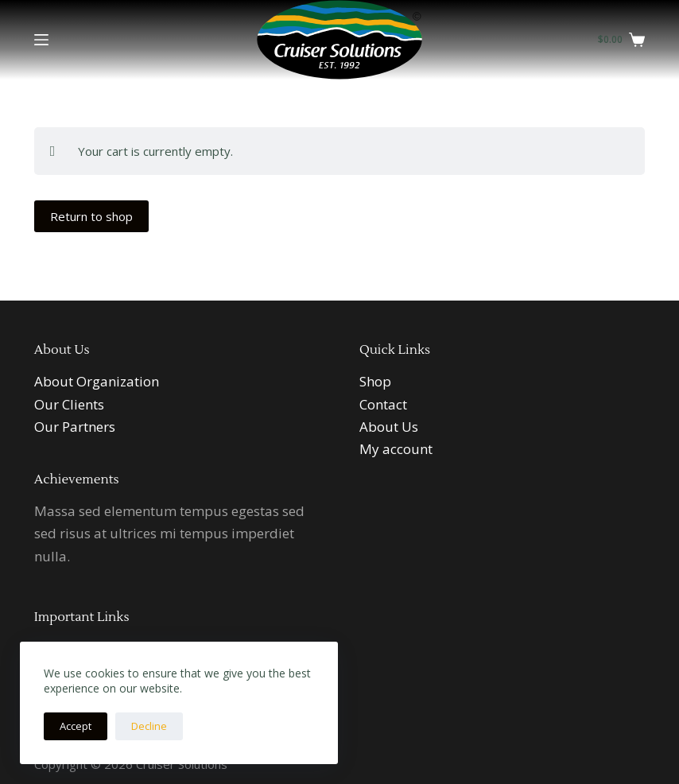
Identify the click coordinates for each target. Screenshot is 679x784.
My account (396, 449)
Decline (149, 726)
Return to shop (91, 216)
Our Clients (69, 404)
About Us (389, 427)
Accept (76, 726)
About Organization (97, 381)
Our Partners (75, 427)
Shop (375, 381)
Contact (383, 404)
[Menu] (41, 40)
